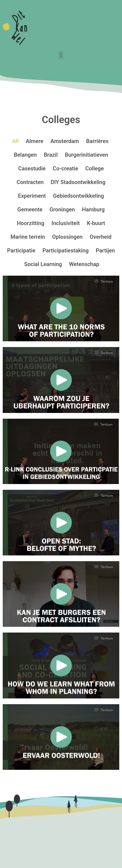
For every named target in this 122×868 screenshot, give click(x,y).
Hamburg (93, 209)
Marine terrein (28, 237)
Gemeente (30, 209)
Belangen (25, 155)
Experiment (32, 196)
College (94, 168)
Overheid (101, 237)
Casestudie (32, 168)
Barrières (97, 141)
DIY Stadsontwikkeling (78, 182)
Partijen (105, 251)
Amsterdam (65, 141)
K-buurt (96, 223)
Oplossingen (67, 237)
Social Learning (43, 264)
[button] (61, 55)
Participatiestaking (65, 251)
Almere (34, 141)
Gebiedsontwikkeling (78, 196)
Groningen (62, 209)
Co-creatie (65, 168)
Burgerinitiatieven (86, 155)
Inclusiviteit (66, 223)
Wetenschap (84, 264)
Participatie (21, 251)
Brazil (51, 155)
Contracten (30, 182)
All (16, 141)
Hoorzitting (31, 223)
